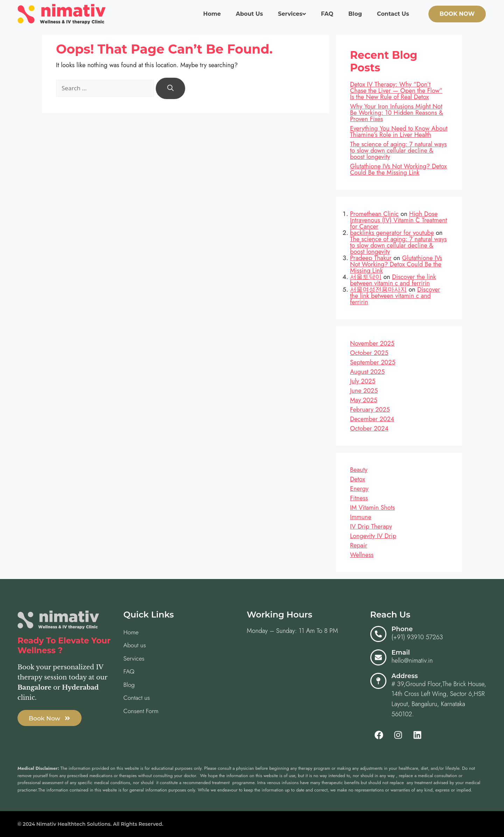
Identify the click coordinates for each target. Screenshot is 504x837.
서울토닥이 (366, 277)
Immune (361, 517)
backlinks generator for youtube (392, 233)
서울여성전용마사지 (378, 290)
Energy (359, 489)
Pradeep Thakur (371, 258)
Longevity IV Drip (373, 536)
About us (249, 14)
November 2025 (372, 343)
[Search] (170, 88)
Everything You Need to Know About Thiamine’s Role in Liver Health (399, 132)
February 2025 (370, 410)
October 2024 (369, 428)
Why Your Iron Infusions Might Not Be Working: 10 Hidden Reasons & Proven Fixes (397, 113)
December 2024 (372, 419)
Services (292, 14)
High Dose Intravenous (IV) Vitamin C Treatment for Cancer (398, 220)
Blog (355, 14)
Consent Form (142, 712)
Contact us (393, 14)
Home (212, 14)
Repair (359, 545)
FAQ (327, 14)
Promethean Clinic (374, 214)
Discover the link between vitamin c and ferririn (393, 280)
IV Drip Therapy (371, 526)
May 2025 (364, 400)
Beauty (359, 470)
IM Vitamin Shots (372, 508)
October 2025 (369, 353)
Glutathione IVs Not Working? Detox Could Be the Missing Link (398, 169)
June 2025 (364, 391)
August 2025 (367, 372)
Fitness (359, 498)
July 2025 (363, 381)
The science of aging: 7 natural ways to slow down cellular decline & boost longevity (398, 151)
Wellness (362, 555)
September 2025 (373, 362)
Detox (358, 479)
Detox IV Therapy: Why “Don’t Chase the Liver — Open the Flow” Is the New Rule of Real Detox (396, 91)
